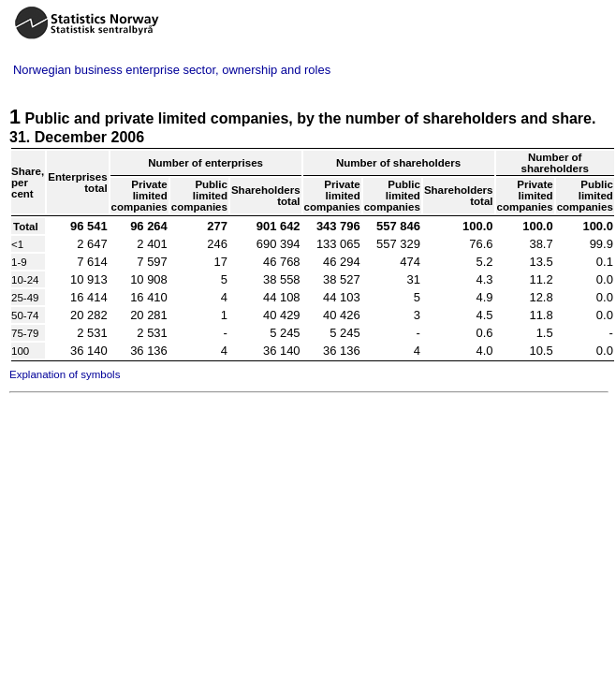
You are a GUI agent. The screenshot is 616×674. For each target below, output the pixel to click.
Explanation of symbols (65, 374)
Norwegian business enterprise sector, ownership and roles (172, 70)
